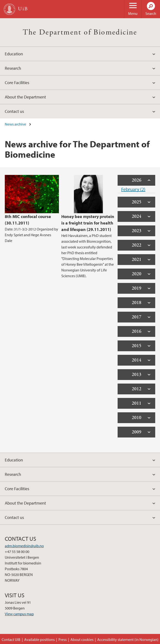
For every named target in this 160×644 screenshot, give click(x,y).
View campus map (19, 614)
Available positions (39, 639)
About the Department (25, 97)
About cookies (82, 639)
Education (14, 54)
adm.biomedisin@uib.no (24, 546)
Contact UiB (11, 639)
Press (63, 639)
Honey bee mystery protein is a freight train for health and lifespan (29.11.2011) (88, 223)
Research (13, 68)
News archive (15, 124)
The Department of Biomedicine (80, 32)
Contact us (14, 111)
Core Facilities (17, 83)
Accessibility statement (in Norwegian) (128, 639)
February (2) (133, 189)
